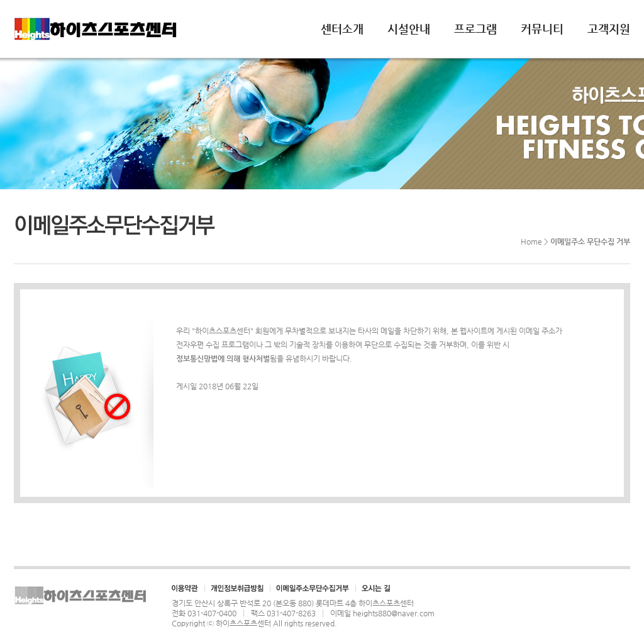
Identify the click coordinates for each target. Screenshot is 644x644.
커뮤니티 (542, 29)
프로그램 (475, 29)
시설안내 (409, 29)
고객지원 (609, 29)
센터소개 (342, 29)
